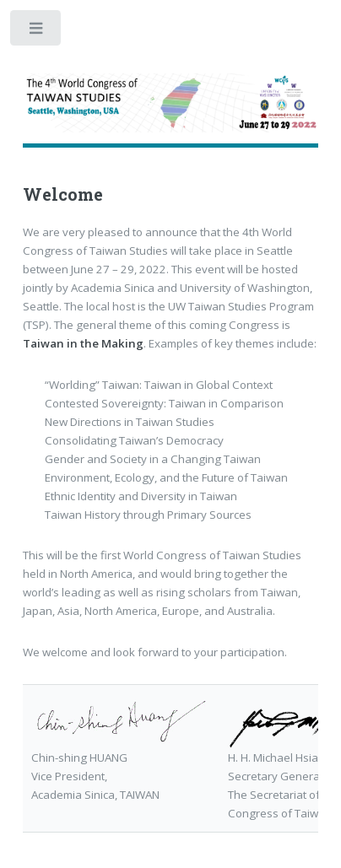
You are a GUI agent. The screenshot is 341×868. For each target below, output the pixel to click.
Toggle (37, 32)
